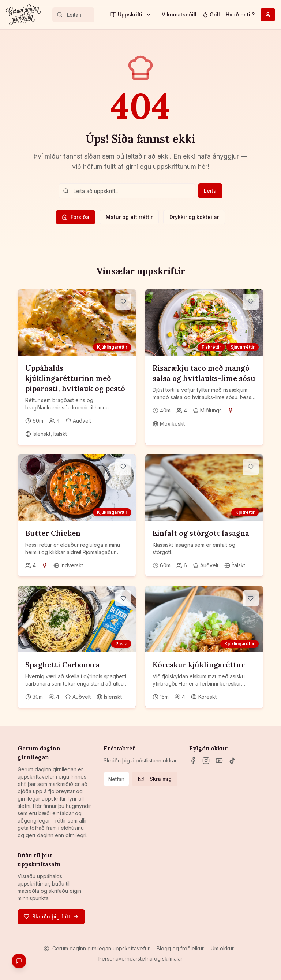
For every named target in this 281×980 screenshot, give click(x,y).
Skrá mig (155, 779)
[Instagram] (206, 761)
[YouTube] (219, 761)
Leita (210, 191)
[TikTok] (232, 761)
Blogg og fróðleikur (180, 948)
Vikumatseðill (179, 14)
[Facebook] (193, 761)
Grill (211, 14)
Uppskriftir (131, 14)
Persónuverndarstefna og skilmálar (140, 959)
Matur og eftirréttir (129, 217)
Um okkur (222, 948)
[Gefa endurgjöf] (19, 961)
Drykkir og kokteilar (194, 217)
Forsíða (76, 217)
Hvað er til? (240, 14)
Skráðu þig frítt (51, 916)
